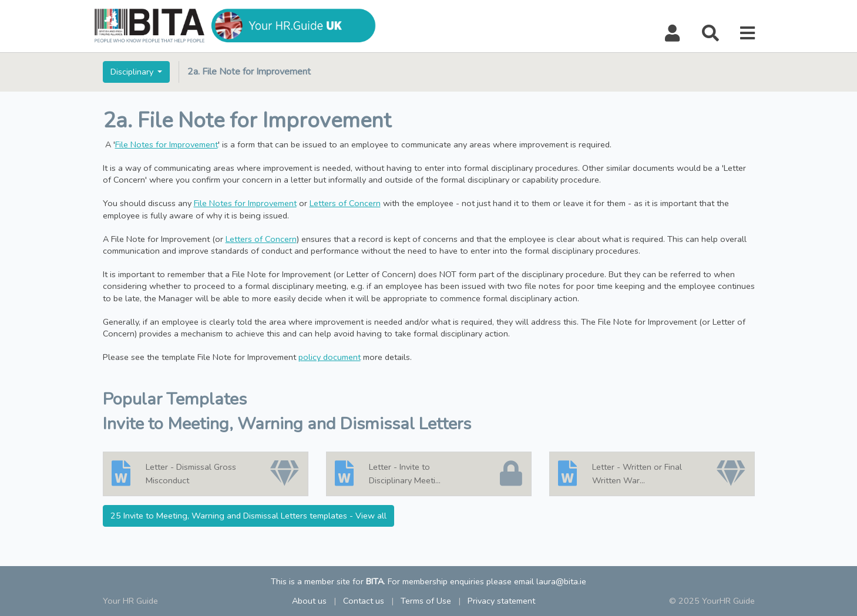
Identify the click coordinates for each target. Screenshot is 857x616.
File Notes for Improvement (167, 144)
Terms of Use (426, 601)
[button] (673, 34)
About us (309, 601)
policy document (330, 357)
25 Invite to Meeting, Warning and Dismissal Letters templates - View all (248, 516)
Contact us (364, 601)
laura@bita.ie (561, 581)
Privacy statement (501, 601)
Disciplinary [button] (133, 72)
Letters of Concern (345, 203)
